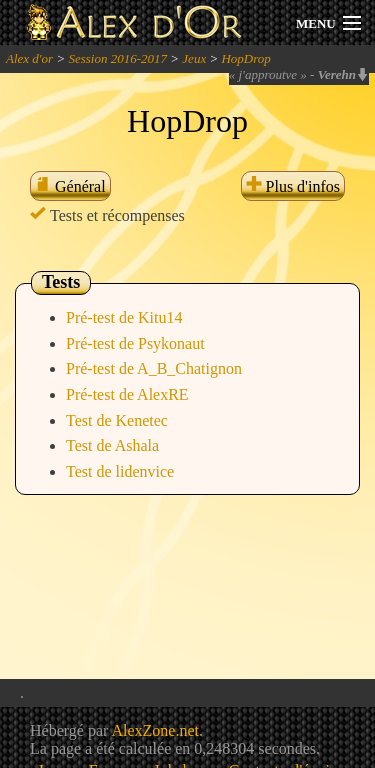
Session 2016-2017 (117, 58)
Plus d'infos (293, 186)
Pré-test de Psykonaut (135, 343)
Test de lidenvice (120, 471)
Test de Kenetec (117, 420)
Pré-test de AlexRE (127, 394)
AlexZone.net (155, 730)
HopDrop (245, 58)
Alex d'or (29, 58)
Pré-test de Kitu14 (124, 317)
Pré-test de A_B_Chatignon (154, 368)
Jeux (194, 58)
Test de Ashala (112, 445)
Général (70, 186)
